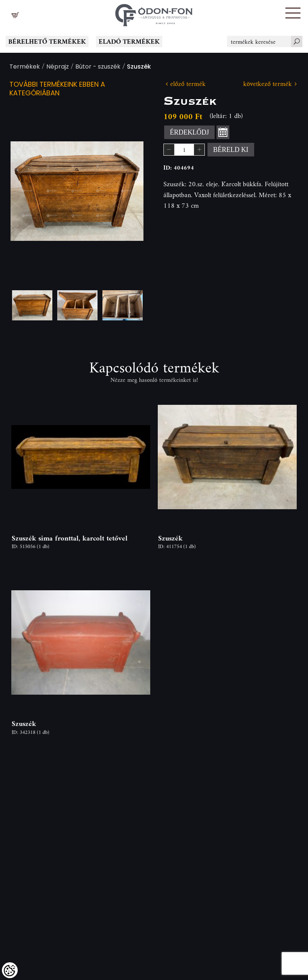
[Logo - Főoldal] (154, 13)
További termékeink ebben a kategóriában (57, 89)
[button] (293, 13)
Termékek (25, 67)
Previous (28, 191)
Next (126, 191)
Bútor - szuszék (98, 67)
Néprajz (58, 67)
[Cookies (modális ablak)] (10, 970)
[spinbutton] (184, 150)
